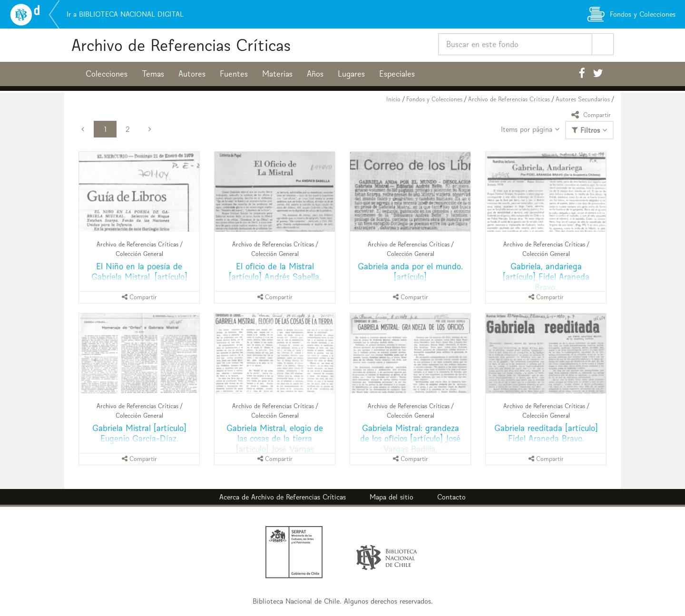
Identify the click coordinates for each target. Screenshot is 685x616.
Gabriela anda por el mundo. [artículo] (410, 271)
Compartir (592, 114)
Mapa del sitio (391, 497)
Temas (153, 74)
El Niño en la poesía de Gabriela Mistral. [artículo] (139, 271)
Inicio (393, 99)
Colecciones (107, 74)
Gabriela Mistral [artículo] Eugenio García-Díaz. (139, 433)
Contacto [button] (451, 497)
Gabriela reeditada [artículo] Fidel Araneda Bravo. (546, 433)
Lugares (351, 74)
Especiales (397, 74)
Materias (277, 74)
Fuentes (234, 74)
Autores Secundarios (583, 99)
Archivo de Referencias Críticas (181, 45)
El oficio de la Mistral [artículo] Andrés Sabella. (275, 271)
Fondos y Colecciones (434, 99)
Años (315, 74)
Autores (192, 74)
